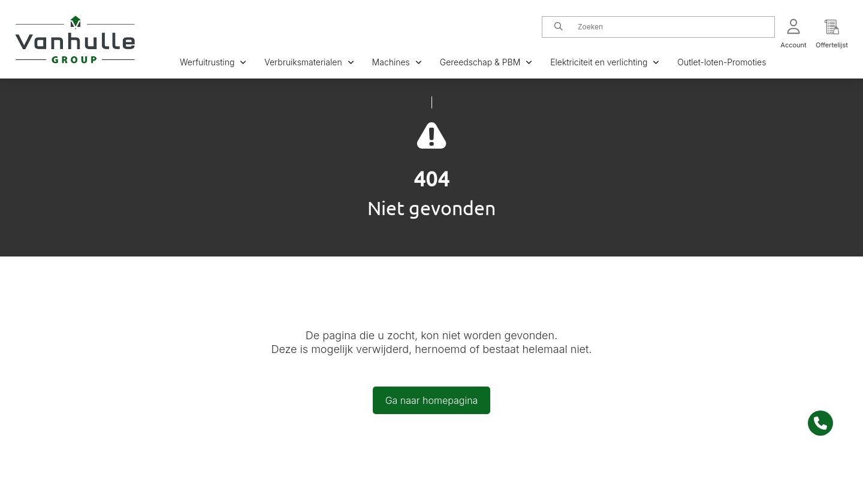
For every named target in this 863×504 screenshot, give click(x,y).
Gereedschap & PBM (486, 62)
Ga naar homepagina (432, 400)
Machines (397, 62)
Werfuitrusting (213, 62)
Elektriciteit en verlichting (605, 62)
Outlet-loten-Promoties (722, 62)
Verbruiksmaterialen (309, 62)
